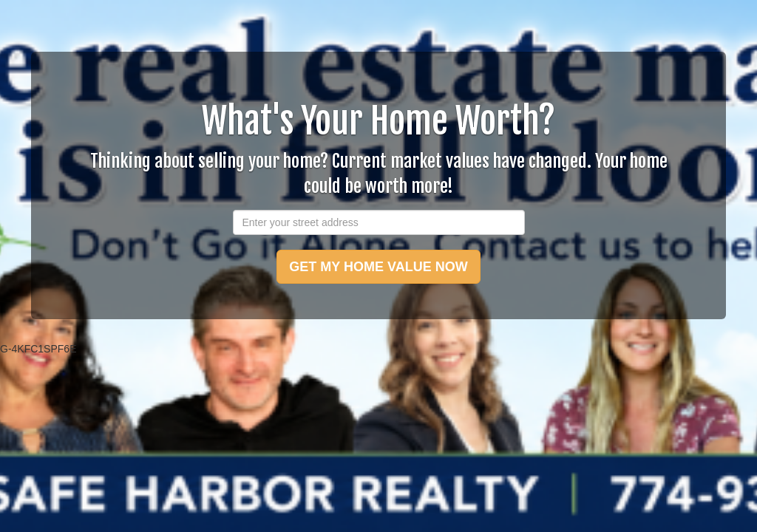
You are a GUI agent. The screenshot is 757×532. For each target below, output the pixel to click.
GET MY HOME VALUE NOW (378, 267)
